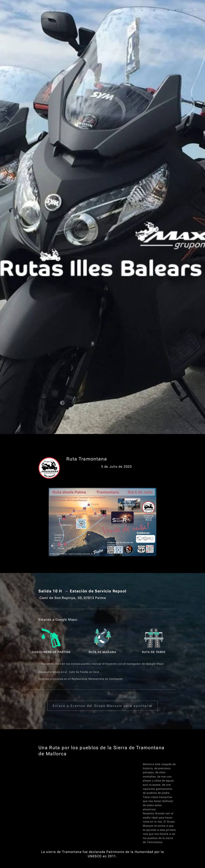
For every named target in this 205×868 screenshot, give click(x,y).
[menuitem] (117, 10)
